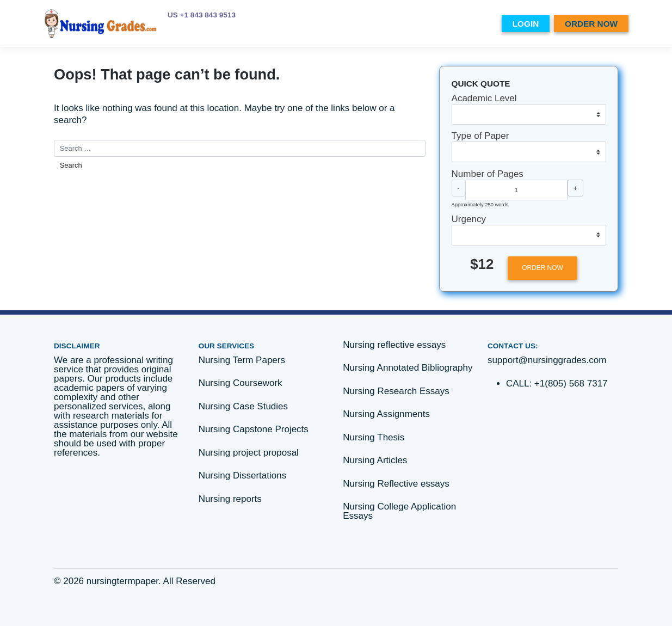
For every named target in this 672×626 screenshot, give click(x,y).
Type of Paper (480, 136)
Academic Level (484, 98)
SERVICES (390, 24)
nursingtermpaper (122, 581)
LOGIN (526, 24)
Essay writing (447, 24)
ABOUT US (343, 24)
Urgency (469, 219)
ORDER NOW (591, 24)
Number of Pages (488, 174)
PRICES (301, 24)
